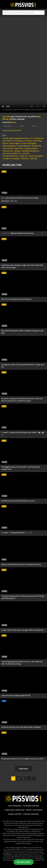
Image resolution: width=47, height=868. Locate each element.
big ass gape (15, 143)
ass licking (27, 141)
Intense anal (8, 151)
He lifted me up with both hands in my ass (18, 501)
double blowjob (24, 146)
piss (31, 138)
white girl (34, 158)
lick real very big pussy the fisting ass (17, 299)
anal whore (7, 141)
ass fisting (17, 141)
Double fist (36, 146)
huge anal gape (31, 148)
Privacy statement (34, 810)
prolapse (26, 153)
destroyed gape (9, 146)
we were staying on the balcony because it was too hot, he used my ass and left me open (22, 400)
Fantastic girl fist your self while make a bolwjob (21, 727)
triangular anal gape (11, 158)
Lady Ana (7, 116)
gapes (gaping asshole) (19, 138)
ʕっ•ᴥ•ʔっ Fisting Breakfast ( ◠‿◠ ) (16, 533)
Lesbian (17, 151)
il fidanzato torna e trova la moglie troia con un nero (22, 759)
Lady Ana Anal (15, 130)
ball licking (37, 141)
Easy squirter (8, 148)
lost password (15, 806)
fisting (5, 138)
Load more (23, 769)
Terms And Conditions (15, 810)
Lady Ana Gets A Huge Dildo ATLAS (16, 695)
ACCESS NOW (23, 862)
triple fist (25, 158)
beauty (6, 143)
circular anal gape (29, 143)
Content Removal (31, 814)
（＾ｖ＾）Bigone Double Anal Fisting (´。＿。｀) (22, 233)
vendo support (15, 814)
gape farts (19, 148)
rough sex (23, 156)
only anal (6, 153)
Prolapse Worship (10, 156)
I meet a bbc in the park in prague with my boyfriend (22, 630)
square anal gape (36, 156)
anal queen (39, 138)
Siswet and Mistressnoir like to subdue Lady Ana (21, 564)
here (8, 854)
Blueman (13, 122)
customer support (31, 806)
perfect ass (16, 153)
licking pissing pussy (31, 151)
